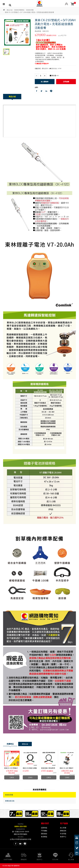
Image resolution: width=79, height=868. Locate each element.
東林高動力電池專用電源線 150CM (48, 769)
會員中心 (63, 837)
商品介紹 (12, 97)
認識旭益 (44, 828)
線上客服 (63, 828)
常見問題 (63, 834)
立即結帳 (66, 82)
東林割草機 (30, 10)
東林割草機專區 (19, 10)
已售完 (12, 777)
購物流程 (63, 831)
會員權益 (44, 837)
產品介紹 (10, 10)
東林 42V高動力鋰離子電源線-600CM (30, 769)
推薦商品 (10, 744)
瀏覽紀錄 (25, 744)
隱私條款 (44, 834)
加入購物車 (45, 82)
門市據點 (44, 831)
